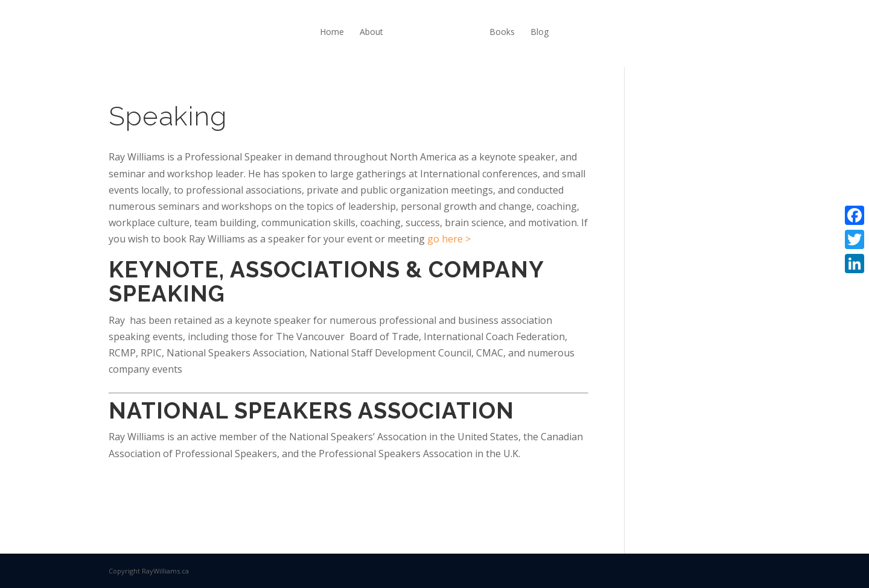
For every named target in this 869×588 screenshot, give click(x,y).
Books (502, 32)
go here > (449, 239)
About (371, 32)
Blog (540, 32)
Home (332, 32)
